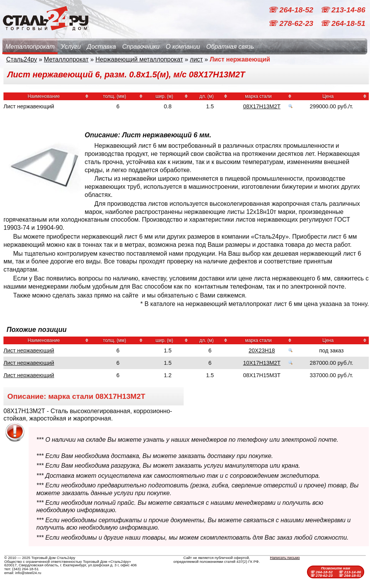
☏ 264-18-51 (343, 23)
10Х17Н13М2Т (262, 363)
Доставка (101, 47)
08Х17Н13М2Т (262, 106)
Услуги (71, 47)
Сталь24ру (22, 59)
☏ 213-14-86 (343, 10)
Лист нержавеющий (29, 350)
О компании (183, 47)
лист (196, 59)
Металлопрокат (30, 47)
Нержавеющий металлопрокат (139, 59)
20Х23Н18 (262, 350)
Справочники (141, 47)
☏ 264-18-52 (292, 10)
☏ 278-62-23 (292, 23)
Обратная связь (230, 47)
